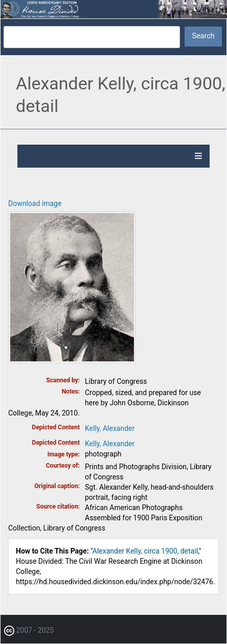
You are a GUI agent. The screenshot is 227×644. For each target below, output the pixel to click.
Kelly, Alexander (110, 428)
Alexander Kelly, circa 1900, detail (145, 551)
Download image (35, 203)
